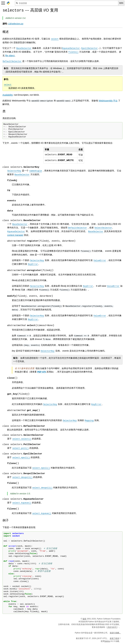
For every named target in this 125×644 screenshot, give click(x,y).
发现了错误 (114, 638)
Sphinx (107, 641)
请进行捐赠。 (115, 633)
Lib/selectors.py (16, 24)
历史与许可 (112, 627)
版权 (84, 619)
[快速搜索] (67, 3)
